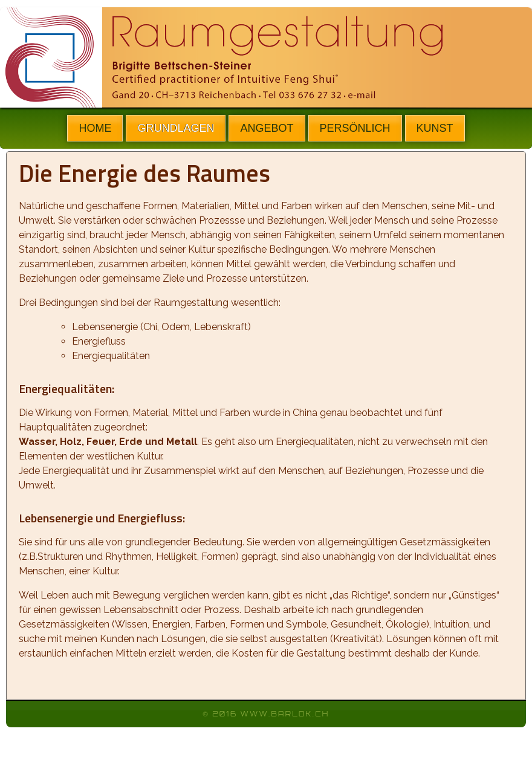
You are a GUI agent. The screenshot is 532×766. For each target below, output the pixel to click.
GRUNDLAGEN (176, 128)
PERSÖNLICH (355, 128)
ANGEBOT (267, 128)
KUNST (435, 128)
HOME (95, 128)
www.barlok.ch (285, 714)
